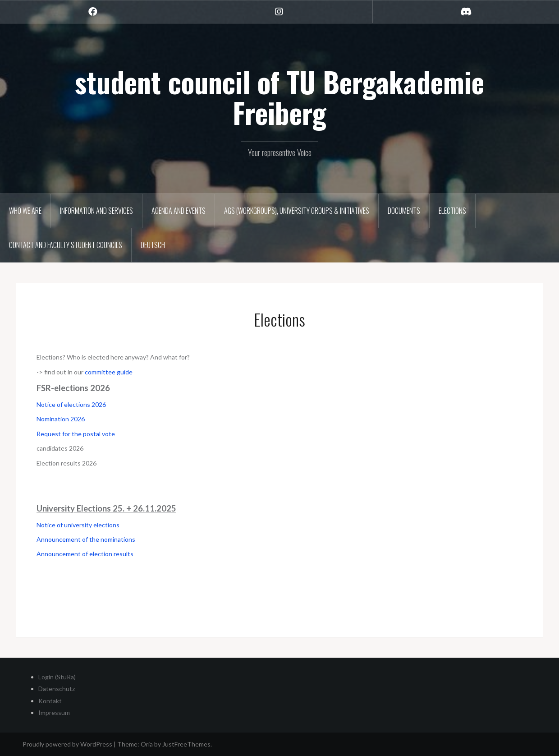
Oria (147, 744)
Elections (452, 211)
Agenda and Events (179, 211)
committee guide (109, 372)
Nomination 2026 (61, 419)
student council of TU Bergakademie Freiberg (279, 97)
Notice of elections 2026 (71, 404)
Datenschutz (57, 689)
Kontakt (50, 701)
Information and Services (96, 211)
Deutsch (153, 245)
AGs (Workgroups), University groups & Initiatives (297, 211)
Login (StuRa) (57, 677)
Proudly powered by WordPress (67, 744)
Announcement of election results (85, 554)
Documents (404, 211)
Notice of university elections (79, 525)
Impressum (54, 712)
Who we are (25, 211)
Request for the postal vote (76, 434)
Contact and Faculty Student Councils (66, 245)
